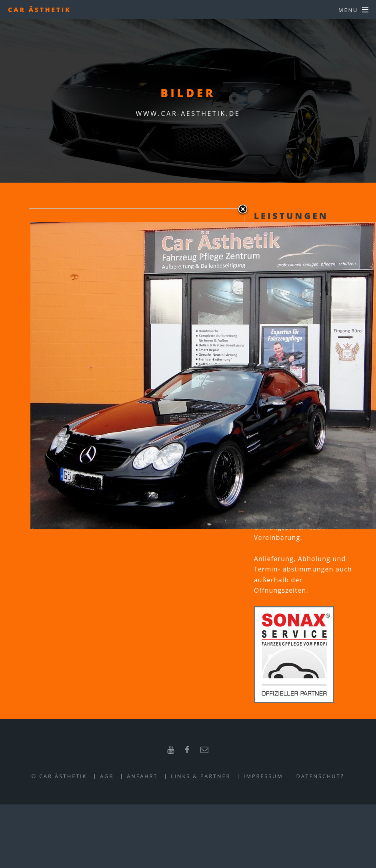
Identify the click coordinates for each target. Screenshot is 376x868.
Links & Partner (201, 776)
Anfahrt (142, 776)
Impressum (263, 776)
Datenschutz (320, 776)
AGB (107, 776)
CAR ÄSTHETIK (40, 10)
